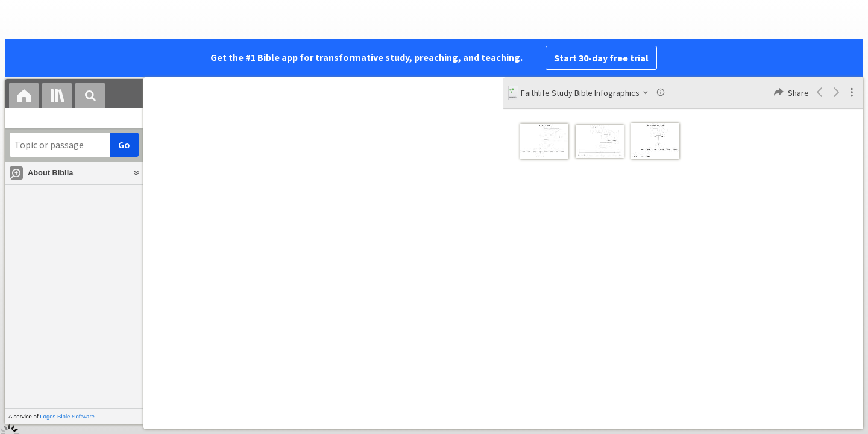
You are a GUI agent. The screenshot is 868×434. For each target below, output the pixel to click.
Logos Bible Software (67, 416)
